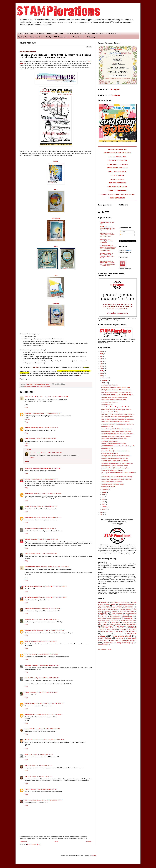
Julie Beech (132, 615)
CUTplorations (129, 606)
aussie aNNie (29, 729)
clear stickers (106, 634)
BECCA (56, 161)
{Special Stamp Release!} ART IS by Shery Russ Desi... (117, 392)
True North (36, 367)
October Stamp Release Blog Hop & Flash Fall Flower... (117, 407)
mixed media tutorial (121, 636)
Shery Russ (36, 387)
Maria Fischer (128, 617)
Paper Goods (103, 622)
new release (120, 638)
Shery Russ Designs (45, 387)
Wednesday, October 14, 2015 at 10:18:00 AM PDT (43, 554)
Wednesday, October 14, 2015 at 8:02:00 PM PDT (44, 692)
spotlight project (129, 640)
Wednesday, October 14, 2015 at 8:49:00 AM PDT (47, 517)
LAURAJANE (56, 218)
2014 (102, 512)
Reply (26, 407)
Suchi (26, 439)
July (103, 495)
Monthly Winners (74, 33)
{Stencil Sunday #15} (107, 449)
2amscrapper (29, 468)
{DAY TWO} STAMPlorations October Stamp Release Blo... (118, 417)
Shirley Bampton (131, 624)
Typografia (123, 630)
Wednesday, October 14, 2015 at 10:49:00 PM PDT (48, 453)
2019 (102, 366)
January (104, 509)
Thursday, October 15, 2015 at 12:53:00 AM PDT (47, 729)
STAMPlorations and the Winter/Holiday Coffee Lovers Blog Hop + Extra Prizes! (107, 256)
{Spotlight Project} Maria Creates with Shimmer (114, 397)
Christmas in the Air (125, 610)
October (104, 383)
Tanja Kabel (130, 626)
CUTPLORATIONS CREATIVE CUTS (117, 153)
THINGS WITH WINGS (117, 183)
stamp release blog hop (125, 643)
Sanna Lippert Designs (128, 622)
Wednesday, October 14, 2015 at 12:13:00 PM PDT (53, 597)
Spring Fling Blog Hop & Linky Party (35, 37)
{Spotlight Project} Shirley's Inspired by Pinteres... (115, 461)
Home (20, 33)
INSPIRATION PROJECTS (117, 160)
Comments (124, 235)
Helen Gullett (105, 615)
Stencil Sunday (107, 626)
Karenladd (28, 665)
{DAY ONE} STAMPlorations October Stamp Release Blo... (118, 419)
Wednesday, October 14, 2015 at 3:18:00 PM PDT (51, 630)
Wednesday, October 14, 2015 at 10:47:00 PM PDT (50, 703)
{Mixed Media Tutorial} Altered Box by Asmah (114, 400)
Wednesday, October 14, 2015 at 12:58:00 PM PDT (46, 608)
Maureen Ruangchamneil (113, 619)
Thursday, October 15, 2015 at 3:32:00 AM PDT (51, 740)
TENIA (56, 275)
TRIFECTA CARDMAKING (117, 190)
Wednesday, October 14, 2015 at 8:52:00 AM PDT (42, 528)
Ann (26, 765)
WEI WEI (56, 304)
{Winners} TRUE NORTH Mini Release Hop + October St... (118, 424)
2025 (102, 354)
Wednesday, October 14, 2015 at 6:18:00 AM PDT (54, 397)
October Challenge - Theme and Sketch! (113, 484)
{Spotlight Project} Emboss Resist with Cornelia (115, 466)
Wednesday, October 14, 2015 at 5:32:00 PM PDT (44, 654)
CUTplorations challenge (126, 608)
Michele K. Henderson (31, 740)
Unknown (27, 428)
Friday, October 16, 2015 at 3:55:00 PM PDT (41, 754)
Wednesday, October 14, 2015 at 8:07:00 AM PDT (47, 468)
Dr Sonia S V (28, 413)
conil (26, 528)
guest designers (119, 634)
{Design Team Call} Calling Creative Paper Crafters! (116, 387)
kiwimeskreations (30, 714)
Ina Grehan (114, 615)
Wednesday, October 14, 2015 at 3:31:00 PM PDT (43, 641)
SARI (56, 247)
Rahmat (27, 692)
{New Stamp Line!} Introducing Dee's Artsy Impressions (106, 241)
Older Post (89, 841)
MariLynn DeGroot (115, 617)
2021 (102, 361)
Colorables (107, 611)
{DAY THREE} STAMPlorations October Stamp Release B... (118, 414)
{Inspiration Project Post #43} (110, 412)
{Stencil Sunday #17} (107, 405)
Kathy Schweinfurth (31, 800)
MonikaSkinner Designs (104, 621)
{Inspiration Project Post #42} (110, 441)
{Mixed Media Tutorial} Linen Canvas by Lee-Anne (115, 451)
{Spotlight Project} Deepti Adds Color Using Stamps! (116, 390)
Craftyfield (114, 611)
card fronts (119, 631)
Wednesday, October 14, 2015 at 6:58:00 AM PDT (45, 428)
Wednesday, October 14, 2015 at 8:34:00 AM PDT (44, 506)
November (105, 380)
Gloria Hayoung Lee (131, 613)
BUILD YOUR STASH (117, 198)
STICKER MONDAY (117, 179)
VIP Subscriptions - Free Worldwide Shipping (75, 37)
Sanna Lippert (116, 622)
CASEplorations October (108, 487)
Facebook (115, 95)
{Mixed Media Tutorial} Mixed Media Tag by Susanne (116, 409)
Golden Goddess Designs (32, 397)
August (104, 492)
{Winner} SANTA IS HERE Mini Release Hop (114, 444)
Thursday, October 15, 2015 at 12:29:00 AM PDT (49, 714)
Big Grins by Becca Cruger (126, 604)
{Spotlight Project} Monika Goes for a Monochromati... (116, 456)
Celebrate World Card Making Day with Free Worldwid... (117, 479)
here (79, 375)
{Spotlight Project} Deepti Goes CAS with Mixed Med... (117, 431)
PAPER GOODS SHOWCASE (117, 168)
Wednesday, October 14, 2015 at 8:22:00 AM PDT (45, 479)
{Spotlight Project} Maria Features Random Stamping (116, 436)
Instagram (115, 89)
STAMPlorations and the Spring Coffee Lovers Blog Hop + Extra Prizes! (107, 235)
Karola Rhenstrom (103, 617)
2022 (102, 359)
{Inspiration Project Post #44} (110, 402)
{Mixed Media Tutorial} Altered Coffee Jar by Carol (115, 468)
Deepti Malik (103, 613)
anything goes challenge (107, 631)
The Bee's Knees (103, 628)
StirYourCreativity (30, 703)
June (103, 497)
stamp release (109, 643)
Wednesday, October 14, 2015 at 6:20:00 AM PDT (47, 413)
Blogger (94, 856)
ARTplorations (103, 602)
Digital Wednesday (117, 613)
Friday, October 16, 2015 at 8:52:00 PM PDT (40, 776)
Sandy (27, 641)
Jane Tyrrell (123, 615)
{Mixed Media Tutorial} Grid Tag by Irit (112, 482)
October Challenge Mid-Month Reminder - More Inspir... (117, 429)
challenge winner (131, 631)
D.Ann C (27, 654)
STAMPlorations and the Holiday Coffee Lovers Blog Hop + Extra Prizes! (107, 228)
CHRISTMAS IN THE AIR (117, 149)
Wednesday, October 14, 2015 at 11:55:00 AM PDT (53, 586)
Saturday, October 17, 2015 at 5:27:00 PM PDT (44, 789)
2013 (102, 515)
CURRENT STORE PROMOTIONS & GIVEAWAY (117, 194)
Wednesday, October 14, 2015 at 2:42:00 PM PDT (45, 619)
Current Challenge (55, 33)
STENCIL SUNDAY (117, 175)
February (104, 507)
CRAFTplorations (118, 606)
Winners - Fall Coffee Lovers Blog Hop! (112, 470)
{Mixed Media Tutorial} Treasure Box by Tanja (114, 439)
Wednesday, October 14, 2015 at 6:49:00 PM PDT (45, 678)
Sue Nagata (120, 626)
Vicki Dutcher (133, 630)
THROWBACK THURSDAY (117, 187)
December (105, 378)
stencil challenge (103, 645)
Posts (122, 232)
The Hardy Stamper (30, 630)
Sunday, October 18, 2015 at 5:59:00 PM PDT (50, 800)
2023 (102, 356)
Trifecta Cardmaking (112, 630)
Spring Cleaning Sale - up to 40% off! (101, 33)
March (104, 504)
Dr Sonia (27, 419)
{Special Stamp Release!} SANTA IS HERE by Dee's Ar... (117, 463)
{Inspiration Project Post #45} (110, 385)
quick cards (115, 641)
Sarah (26, 754)
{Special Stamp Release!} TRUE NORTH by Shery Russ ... (118, 434)
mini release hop (29, 387)
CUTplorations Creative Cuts (107, 608)
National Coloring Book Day (128, 620)
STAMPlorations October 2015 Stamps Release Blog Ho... (118, 395)
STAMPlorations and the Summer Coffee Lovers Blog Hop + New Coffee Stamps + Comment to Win (108, 248)
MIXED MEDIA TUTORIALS (117, 164)
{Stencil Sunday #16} (107, 426)
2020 (102, 364)
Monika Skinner (127, 618)
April (103, 502)
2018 (102, 369)
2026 (102, 351)
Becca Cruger (111, 604)
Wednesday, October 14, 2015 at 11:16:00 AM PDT (55, 567)
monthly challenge (105, 638)
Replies (29, 449)
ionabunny (28, 619)
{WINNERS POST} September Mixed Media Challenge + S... (118, 446)
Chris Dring (28, 608)
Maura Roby (101, 619)
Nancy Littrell (114, 620)
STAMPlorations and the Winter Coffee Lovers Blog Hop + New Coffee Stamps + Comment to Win (107, 263)
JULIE (56, 190)
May (103, 499)
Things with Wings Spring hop (120, 628)
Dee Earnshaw (29, 494)
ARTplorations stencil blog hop (121, 602)
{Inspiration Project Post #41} (110, 453)
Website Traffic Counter (105, 649)
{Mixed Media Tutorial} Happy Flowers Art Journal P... (116, 422)
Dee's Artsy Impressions (127, 611)
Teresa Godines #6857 (31, 586)
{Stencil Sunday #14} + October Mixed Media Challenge (117, 477)
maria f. (27, 506)
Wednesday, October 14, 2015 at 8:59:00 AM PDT (45, 539)
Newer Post (23, 841)
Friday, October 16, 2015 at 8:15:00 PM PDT (40, 765)
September (105, 490)
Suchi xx (27, 443)
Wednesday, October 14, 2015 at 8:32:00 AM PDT (48, 494)
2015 (102, 376)
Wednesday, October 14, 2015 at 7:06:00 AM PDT (43, 439)
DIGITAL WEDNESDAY (117, 157)
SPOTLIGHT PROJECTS (117, 172)
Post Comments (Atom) (34, 844)
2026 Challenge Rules (35, 33)
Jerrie (26, 554)
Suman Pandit (29, 517)
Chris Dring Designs (113, 610)
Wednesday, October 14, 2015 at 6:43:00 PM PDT (45, 665)
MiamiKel (27, 479)
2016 (102, 373)
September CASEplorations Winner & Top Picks (115, 458)
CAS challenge (104, 606)
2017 (102, 371)
